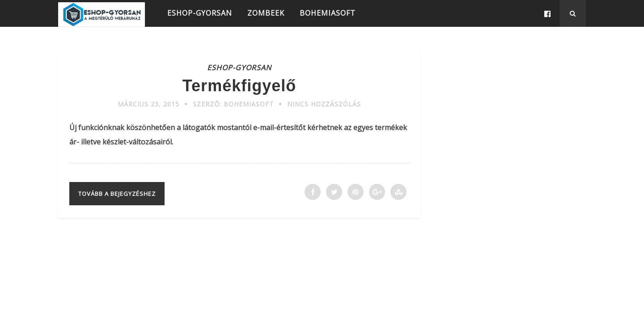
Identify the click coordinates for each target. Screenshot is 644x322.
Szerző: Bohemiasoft (233, 104)
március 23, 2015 (148, 104)
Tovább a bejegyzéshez (117, 194)
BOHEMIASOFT (328, 13)
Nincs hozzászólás (324, 104)
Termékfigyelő (239, 86)
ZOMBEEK (266, 13)
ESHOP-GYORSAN (200, 13)
